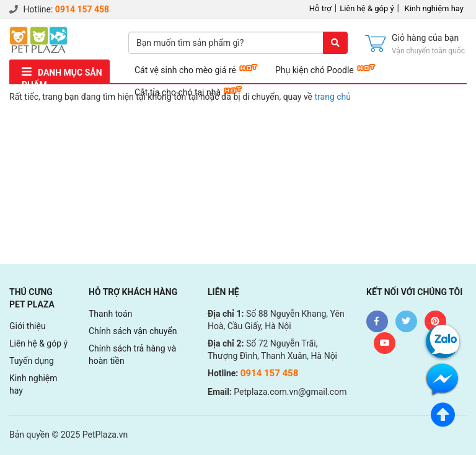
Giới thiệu (28, 326)
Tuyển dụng (32, 361)
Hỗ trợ (320, 8)
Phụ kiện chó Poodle (315, 70)
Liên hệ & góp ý (367, 8)
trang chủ (333, 97)
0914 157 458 (82, 9)
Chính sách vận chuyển (133, 331)
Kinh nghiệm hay (434, 8)
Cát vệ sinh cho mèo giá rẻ (185, 70)
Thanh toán (110, 314)
